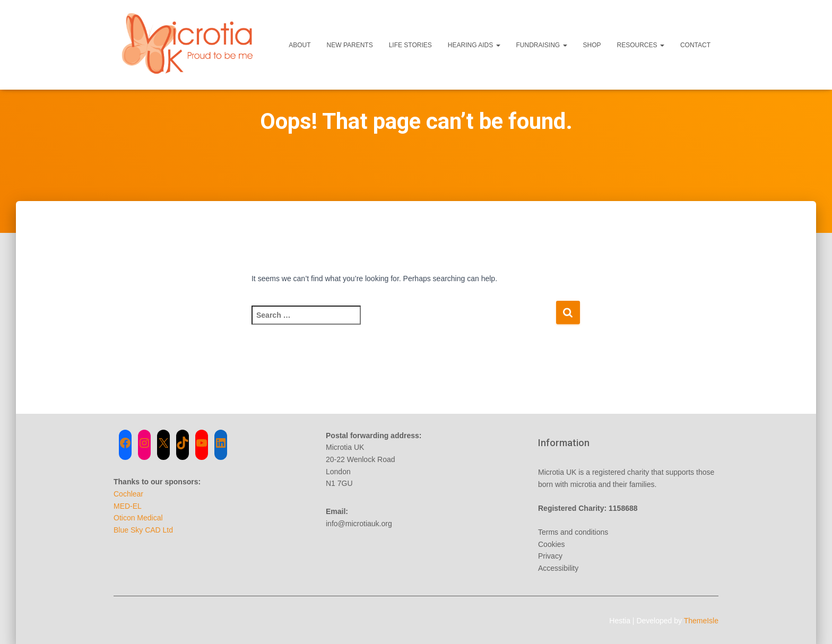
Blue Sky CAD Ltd (143, 530)
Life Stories (410, 45)
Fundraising (542, 45)
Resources (641, 45)
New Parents (350, 45)
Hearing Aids (474, 45)
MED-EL (128, 506)
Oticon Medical (138, 518)
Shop (592, 45)
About (300, 45)
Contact (695, 45)
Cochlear (128, 494)
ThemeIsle (701, 621)
